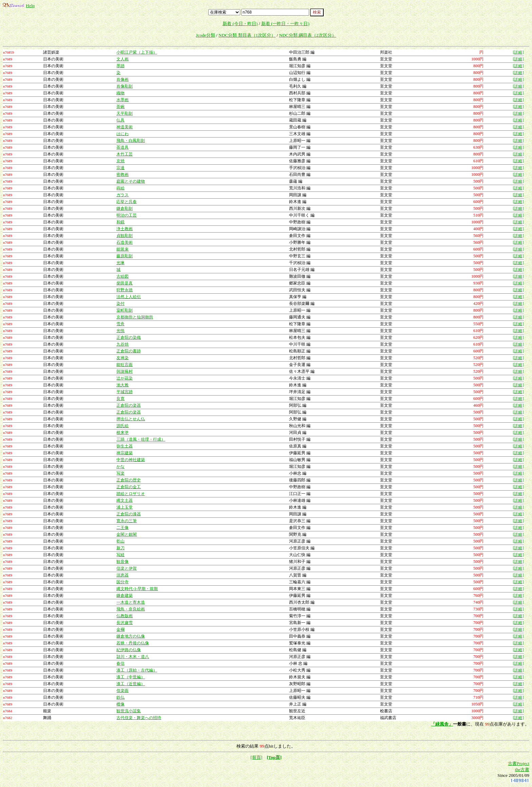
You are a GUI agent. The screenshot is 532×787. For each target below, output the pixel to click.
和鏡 (120, 222)
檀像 (120, 704)
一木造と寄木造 (131, 602)
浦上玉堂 (125, 507)
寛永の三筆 (127, 521)
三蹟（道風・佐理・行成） (141, 439)
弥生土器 (125, 446)
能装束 (122, 249)
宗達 (120, 168)
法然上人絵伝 (129, 297)
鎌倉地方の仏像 (131, 636)
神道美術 (125, 127)
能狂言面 (125, 365)
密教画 (122, 175)
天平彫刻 (125, 113)
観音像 (122, 562)
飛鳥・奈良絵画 (131, 609)
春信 (120, 663)
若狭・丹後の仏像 (133, 643)
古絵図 (122, 276)
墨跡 (120, 66)
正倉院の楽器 (129, 405)
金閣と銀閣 (127, 534)
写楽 (120, 473)
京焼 (120, 161)
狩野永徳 (125, 290)
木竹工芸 (125, 154)
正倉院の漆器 (129, 514)
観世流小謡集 (129, 711)
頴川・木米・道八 (133, 657)
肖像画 (122, 79)
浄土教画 (125, 229)
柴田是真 (125, 283)
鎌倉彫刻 (125, 208)
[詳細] (518, 52)
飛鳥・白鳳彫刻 (131, 141)
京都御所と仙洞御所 (135, 317)
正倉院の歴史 (129, 480)
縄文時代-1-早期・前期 (137, 589)
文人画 (122, 59)
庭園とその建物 (131, 181)
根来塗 (122, 433)
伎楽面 (122, 691)
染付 (120, 304)
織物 (120, 93)
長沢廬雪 (125, 623)
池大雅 (122, 385)
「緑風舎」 (442, 724)
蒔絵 (120, 188)
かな (120, 466)
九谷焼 (122, 344)
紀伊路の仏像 (129, 650)
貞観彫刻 (125, 236)
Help (30, 6)
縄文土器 (125, 500)
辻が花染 (125, 378)
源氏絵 (122, 426)
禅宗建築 (125, 453)
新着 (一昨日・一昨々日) (285, 24)
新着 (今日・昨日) (240, 24)
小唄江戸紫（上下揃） (137, 52)
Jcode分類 (205, 35)
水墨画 (122, 100)
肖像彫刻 (125, 86)
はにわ (122, 134)
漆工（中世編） (131, 677)
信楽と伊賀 (127, 568)
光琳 (120, 263)
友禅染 (122, 358)
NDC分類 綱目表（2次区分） (308, 35)
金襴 (120, 629)
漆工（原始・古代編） (137, 670)
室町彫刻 (125, 310)
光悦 (120, 331)
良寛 (120, 399)
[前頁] (256, 757)
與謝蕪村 (125, 371)
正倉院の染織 (129, 337)
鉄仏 (120, 697)
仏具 (120, 120)
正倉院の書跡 (129, 351)
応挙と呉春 (127, 202)
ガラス (122, 195)
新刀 (120, 548)
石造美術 (125, 242)
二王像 (122, 528)
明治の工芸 (127, 215)
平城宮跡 (125, 392)
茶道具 (122, 147)
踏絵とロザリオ (131, 494)
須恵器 (122, 575)
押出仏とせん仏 (131, 419)
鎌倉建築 (125, 596)
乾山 (120, 541)
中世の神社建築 (131, 460)
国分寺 (122, 582)
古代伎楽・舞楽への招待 (139, 718)
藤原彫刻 (125, 256)
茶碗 (120, 107)
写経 (120, 555)
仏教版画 (125, 616)
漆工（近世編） (131, 684)
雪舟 (120, 324)
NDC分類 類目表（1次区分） (247, 35)
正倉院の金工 (129, 487)
